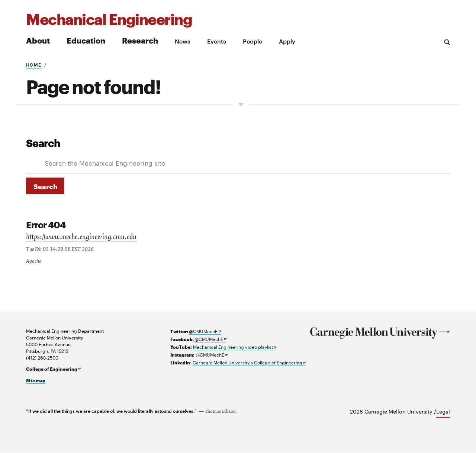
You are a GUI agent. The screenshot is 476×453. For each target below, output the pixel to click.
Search (43, 143)
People (253, 41)
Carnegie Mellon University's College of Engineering (249, 363)
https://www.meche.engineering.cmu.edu (83, 238)
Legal (443, 412)
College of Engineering (53, 369)
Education (86, 40)
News (183, 41)
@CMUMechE (205, 331)
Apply (287, 41)
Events (217, 41)
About (38, 40)
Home (34, 64)
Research (140, 40)
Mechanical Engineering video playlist (235, 347)
